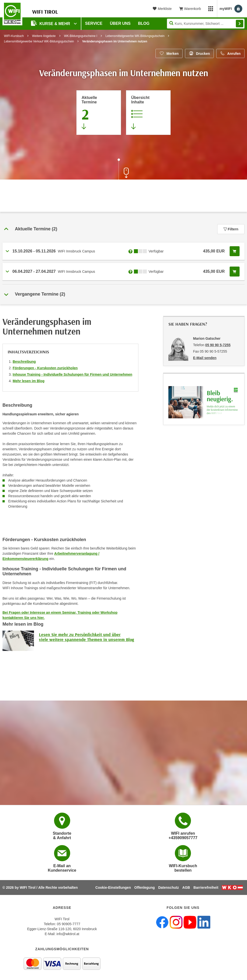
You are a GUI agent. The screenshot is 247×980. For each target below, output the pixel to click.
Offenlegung (145, 888)
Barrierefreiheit (206, 888)
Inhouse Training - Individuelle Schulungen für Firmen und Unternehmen (72, 374)
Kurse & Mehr (51, 23)
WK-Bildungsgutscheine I (81, 36)
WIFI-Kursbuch (14, 36)
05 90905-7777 (68, 924)
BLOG (144, 23)
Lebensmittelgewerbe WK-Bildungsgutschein (135, 36)
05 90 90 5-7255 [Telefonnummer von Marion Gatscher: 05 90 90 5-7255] (218, 345)
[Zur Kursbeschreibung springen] (148, 113)
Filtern (231, 229)
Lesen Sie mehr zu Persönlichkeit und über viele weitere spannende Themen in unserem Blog (86, 637)
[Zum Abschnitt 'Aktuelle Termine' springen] (99, 113)
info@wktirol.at (68, 934)
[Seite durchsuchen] (206, 24)
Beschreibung (24, 362)
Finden (240, 24)
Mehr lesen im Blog (29, 381)
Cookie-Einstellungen (113, 888)
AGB (186, 888)
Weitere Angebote (44, 36)
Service (94, 23)
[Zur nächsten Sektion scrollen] (123, 170)
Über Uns (120, 23)
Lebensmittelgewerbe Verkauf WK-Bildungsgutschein (39, 41)
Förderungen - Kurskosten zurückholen (45, 368)
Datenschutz (169, 888)
